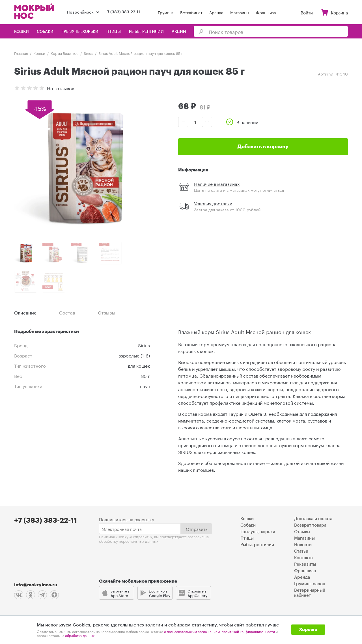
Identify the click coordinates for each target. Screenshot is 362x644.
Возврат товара (310, 525)
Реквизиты (305, 564)
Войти (307, 12)
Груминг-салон (310, 584)
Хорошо (308, 630)
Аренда (216, 12)
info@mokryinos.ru (36, 585)
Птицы (114, 32)
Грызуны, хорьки (80, 32)
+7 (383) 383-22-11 (122, 12)
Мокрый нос (35, 11)
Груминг (166, 12)
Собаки (45, 32)
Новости (303, 545)
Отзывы (302, 532)
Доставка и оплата (313, 519)
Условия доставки (213, 203)
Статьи (301, 551)
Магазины (240, 12)
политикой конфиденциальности (248, 631)
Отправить (197, 529)
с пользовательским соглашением (192, 631)
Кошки (21, 32)
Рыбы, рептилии (146, 32)
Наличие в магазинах (217, 183)
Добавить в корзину (263, 147)
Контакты (304, 558)
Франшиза (266, 12)
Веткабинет (191, 12)
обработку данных (80, 635)
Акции (179, 32)
